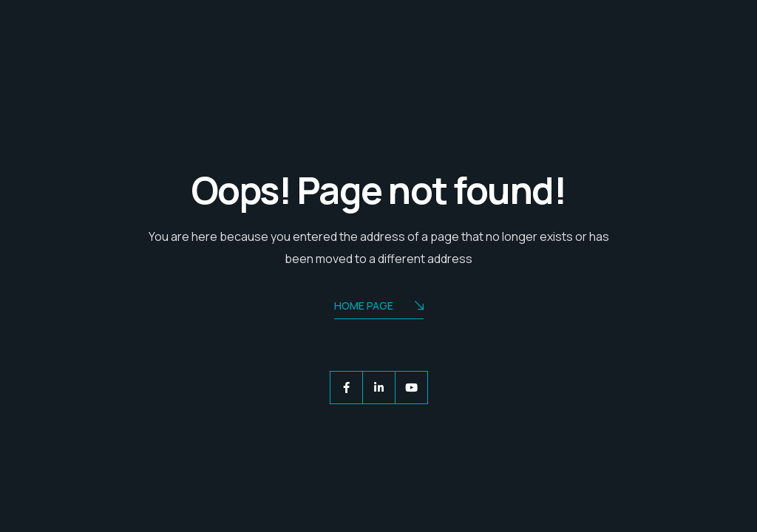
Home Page (379, 307)
